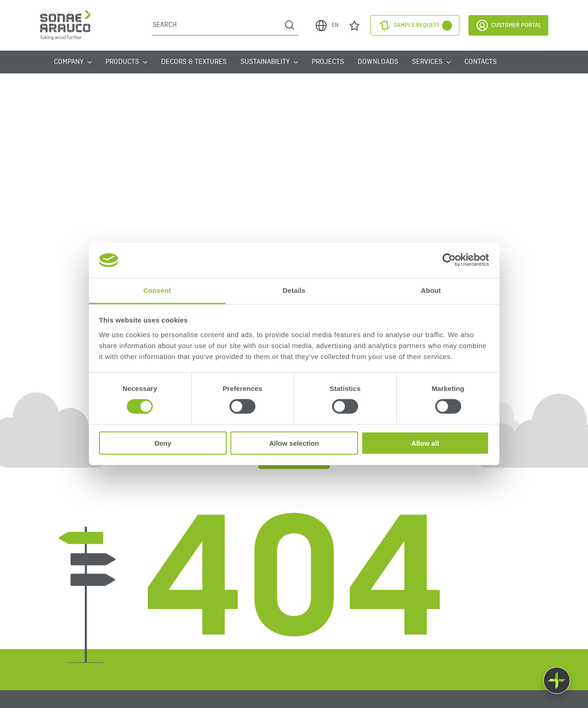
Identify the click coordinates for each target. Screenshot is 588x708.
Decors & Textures (194, 62)
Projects (328, 62)
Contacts (481, 62)
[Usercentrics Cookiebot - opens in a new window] (449, 260)
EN (326, 26)
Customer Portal (508, 25)
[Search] (216, 25)
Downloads (378, 62)
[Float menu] (557, 680)
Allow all (425, 443)
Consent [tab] (157, 290)
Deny (163, 443)
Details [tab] (294, 290)
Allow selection (294, 443)
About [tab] (431, 290)
